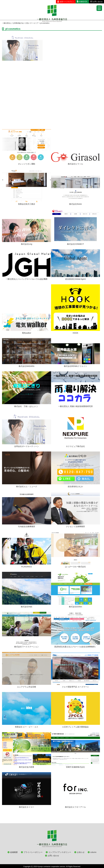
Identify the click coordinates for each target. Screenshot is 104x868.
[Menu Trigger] (99, 8)
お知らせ (81, 852)
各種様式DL (82, 2)
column (93, 852)
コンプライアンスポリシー (60, 852)
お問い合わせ (96, 2)
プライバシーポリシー (33, 852)
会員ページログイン (66, 2)
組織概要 (14, 852)
